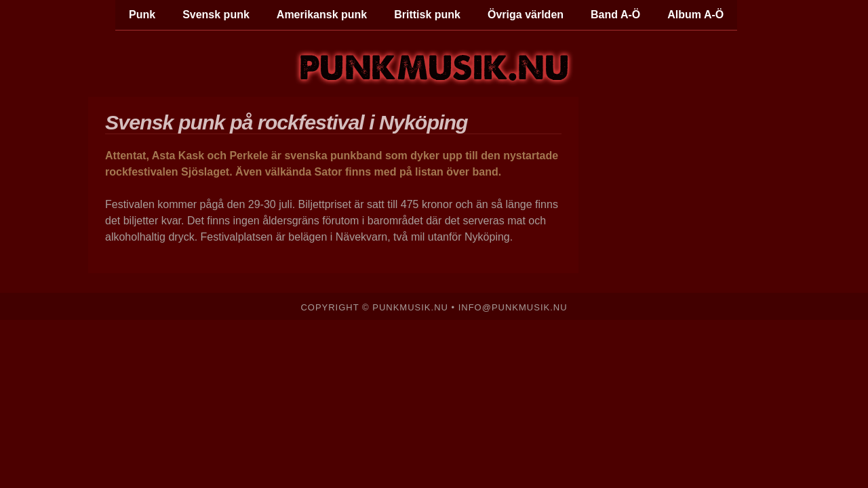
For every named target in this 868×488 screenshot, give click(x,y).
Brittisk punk (427, 15)
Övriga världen (526, 15)
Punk (142, 15)
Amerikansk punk (322, 15)
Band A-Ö (615, 15)
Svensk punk (216, 15)
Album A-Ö (695, 15)
